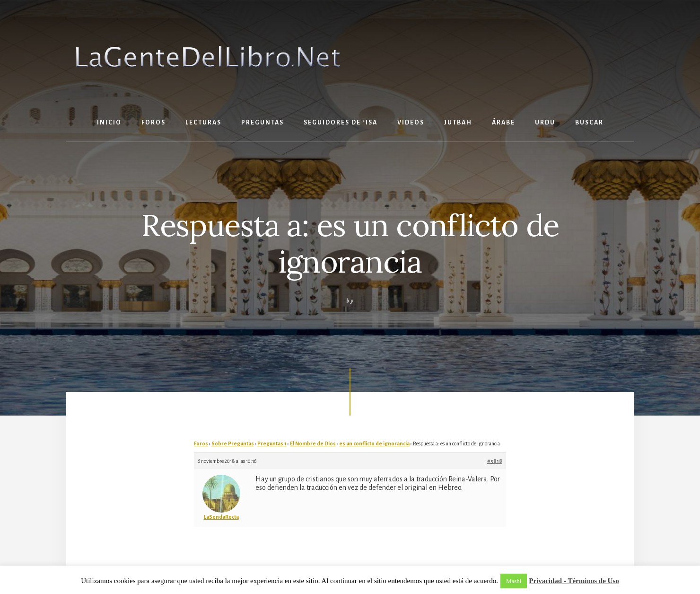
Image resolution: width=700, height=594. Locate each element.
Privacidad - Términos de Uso (574, 581)
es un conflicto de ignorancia (374, 443)
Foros (201, 443)
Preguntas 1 (272, 443)
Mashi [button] (514, 581)
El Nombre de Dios (313, 443)
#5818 (495, 461)
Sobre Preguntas (233, 443)
